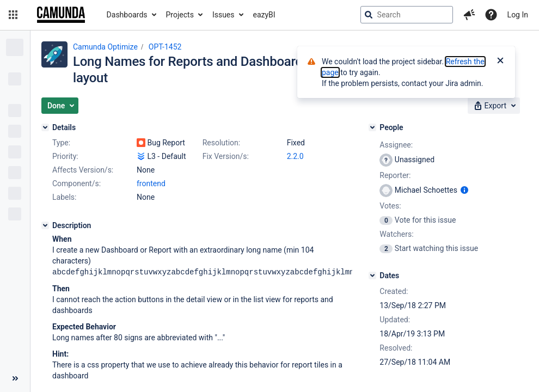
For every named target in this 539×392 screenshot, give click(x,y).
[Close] (500, 62)
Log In (518, 15)
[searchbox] (407, 15)
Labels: (64, 197)
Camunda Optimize (105, 47)
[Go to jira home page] (61, 15)
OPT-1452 (165, 47)
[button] (13, 15)
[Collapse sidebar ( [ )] (15, 378)
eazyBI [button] (264, 15)
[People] (372, 127)
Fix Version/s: (226, 156)
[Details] (45, 127)
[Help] (491, 15)
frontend (151, 183)
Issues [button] (223, 15)
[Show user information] (464, 190)
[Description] (45, 225)
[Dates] (372, 275)
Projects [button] (180, 15)
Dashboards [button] (127, 15)
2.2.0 (295, 156)
